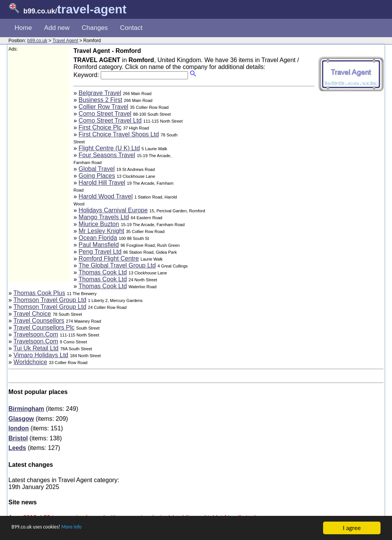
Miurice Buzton (99, 224)
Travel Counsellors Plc (44, 327)
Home (23, 28)
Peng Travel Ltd (100, 252)
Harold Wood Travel (105, 196)
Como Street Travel (105, 114)
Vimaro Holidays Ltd (41, 355)
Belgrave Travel (100, 93)
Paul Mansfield (99, 245)
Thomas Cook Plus (39, 293)
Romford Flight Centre (109, 259)
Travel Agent (65, 41)
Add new (57, 28)
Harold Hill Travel (102, 183)
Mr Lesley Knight (101, 231)
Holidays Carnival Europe (113, 210)
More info (88, 528)
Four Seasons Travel (107, 155)
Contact (131, 28)
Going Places (97, 176)
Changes (95, 28)
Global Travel (96, 169)
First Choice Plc (100, 127)
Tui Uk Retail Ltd (36, 348)
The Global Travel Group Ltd (117, 265)
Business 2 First (100, 100)
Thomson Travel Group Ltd (50, 300)
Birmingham (26, 409)
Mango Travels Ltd (104, 217)
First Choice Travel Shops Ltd (119, 134)
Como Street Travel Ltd (110, 121)
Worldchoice (30, 362)
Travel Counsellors (39, 321)
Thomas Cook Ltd (103, 272)
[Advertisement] (39, 167)
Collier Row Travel (103, 107)
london (19, 428)
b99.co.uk (37, 41)
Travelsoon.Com (36, 334)
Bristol (18, 438)
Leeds (17, 448)
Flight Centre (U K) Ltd (109, 148)
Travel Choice (32, 314)
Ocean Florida (98, 238)
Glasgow (21, 419)
